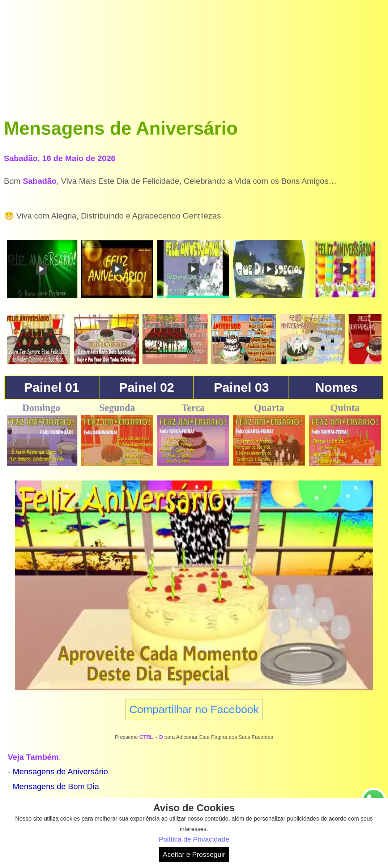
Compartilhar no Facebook (194, 709)
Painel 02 (147, 387)
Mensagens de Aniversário (60, 772)
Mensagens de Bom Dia (56, 786)
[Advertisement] (194, 55)
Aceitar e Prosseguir (194, 854)
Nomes (336, 387)
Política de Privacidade (194, 839)
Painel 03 (241, 387)
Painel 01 (52, 387)
